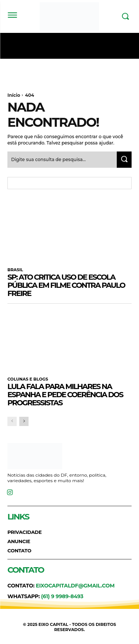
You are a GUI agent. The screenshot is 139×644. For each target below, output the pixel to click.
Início (14, 95)
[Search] (124, 159)
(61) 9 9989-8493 (62, 596)
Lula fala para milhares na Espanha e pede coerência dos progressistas (65, 395)
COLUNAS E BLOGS (28, 379)
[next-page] (24, 421)
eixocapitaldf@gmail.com (75, 586)
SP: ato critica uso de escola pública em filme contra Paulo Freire (66, 285)
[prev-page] (12, 421)
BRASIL (15, 270)
